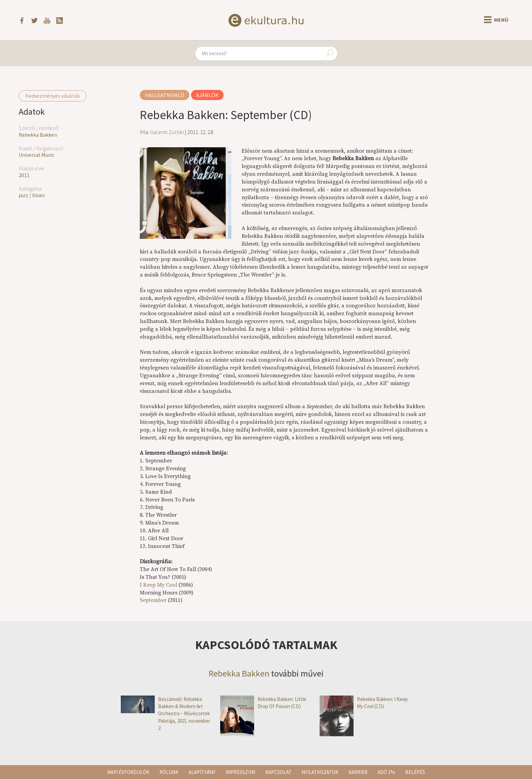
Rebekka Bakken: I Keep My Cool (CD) (364, 703)
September (153, 600)
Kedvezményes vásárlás (53, 96)
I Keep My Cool (158, 585)
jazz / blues (32, 195)
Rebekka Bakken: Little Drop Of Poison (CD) (263, 703)
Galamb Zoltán (167, 132)
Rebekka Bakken (38, 135)
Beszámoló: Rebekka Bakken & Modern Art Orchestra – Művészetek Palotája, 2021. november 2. (165, 714)
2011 (24, 175)
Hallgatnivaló (165, 95)
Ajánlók (207, 95)
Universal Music (36, 155)
